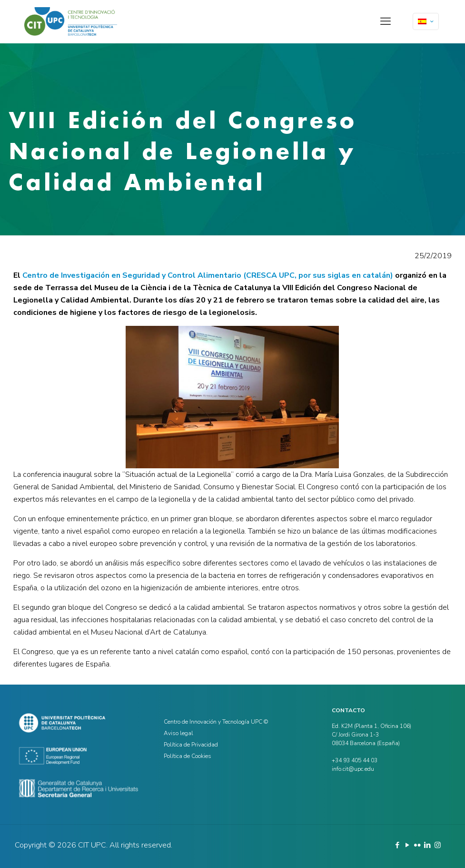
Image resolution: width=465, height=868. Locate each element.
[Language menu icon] (426, 21)
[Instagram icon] (438, 845)
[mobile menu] (386, 21)
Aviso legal (178, 733)
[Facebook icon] (398, 845)
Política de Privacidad (191, 745)
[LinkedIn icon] (428, 845)
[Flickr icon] (418, 845)
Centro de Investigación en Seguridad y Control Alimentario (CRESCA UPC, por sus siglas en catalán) (208, 275)
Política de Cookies (188, 756)
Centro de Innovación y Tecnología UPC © (216, 722)
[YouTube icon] (408, 845)
